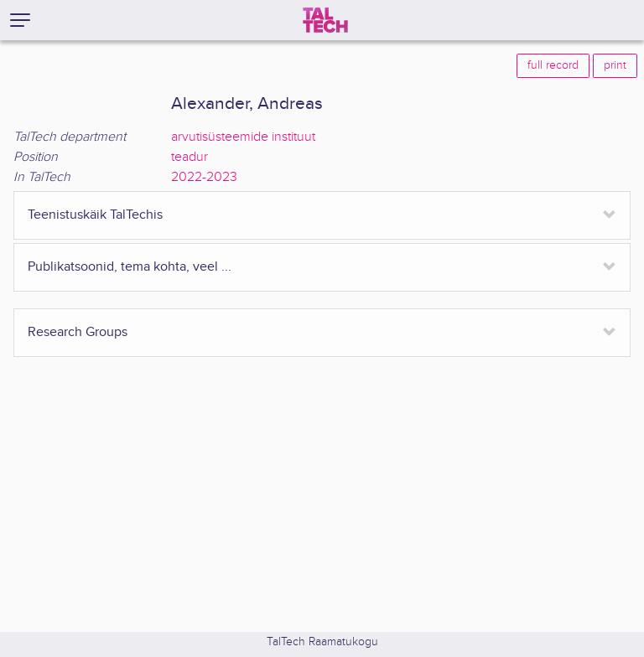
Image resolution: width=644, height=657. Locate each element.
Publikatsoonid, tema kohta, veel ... (130, 267)
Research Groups (78, 332)
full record (553, 65)
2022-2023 (204, 177)
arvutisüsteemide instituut (243, 137)
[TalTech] (325, 20)
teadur (190, 157)
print (615, 65)
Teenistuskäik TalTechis (95, 215)
